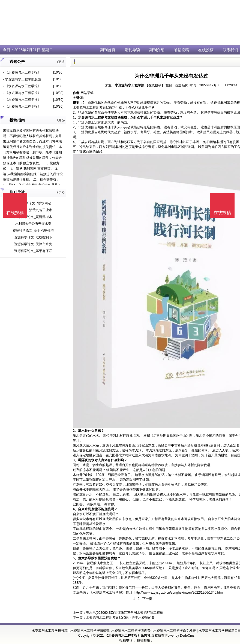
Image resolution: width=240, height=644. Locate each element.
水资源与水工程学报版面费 (131, 631)
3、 (75, 460)
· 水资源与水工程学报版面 (22, 79)
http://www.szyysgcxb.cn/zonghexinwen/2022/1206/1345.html (179, 593)
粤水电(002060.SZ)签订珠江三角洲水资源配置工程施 (124, 613)
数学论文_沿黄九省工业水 (33, 210)
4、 (75, 509)
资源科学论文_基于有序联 (33, 251)
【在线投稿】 (155, 85)
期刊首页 (108, 50)
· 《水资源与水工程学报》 (22, 72)
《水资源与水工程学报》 (107, 593)
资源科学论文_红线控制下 (33, 237)
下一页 (147, 599)
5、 (75, 558)
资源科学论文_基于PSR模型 (33, 230)
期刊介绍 (157, 50)
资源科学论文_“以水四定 (33, 203)
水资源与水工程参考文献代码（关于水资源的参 (120, 618)
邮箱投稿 (181, 50)
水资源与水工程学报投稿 (50, 631)
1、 (75, 117)
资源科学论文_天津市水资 (33, 244)
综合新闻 (182, 85)
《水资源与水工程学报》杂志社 (128, 636)
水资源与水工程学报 (130, 85)
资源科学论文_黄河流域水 (33, 217)
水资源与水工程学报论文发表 (175, 631)
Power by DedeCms (180, 636)
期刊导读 (132, 50)
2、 (75, 431)
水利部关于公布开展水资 (33, 224)
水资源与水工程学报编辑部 (90, 631)
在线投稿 (206, 50)
